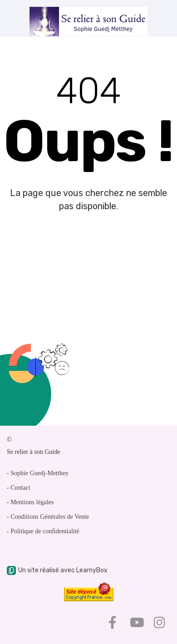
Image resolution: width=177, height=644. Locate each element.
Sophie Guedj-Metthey (39, 473)
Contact (20, 488)
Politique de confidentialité (45, 531)
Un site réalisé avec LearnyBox (57, 570)
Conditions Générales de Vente (50, 517)
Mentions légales (32, 502)
